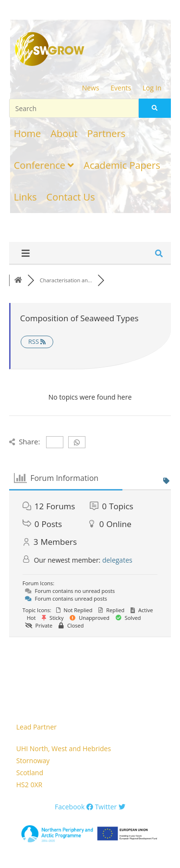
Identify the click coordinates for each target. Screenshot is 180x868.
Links (25, 197)
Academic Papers (122, 165)
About (64, 133)
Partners (107, 133)
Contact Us (71, 197)
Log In (152, 88)
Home (28, 133)
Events (121, 88)
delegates (117, 560)
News (91, 88)
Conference (44, 165)
